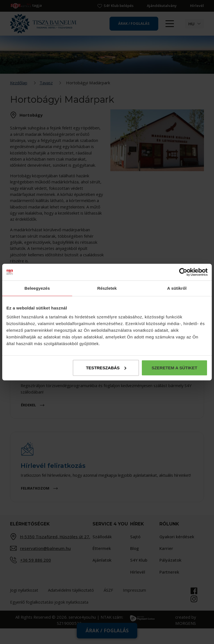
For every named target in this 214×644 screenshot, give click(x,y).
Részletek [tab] (107, 288)
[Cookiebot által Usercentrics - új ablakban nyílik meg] (183, 272)
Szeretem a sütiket (174, 368)
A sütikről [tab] (177, 288)
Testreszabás (106, 368)
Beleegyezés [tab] (37, 288)
